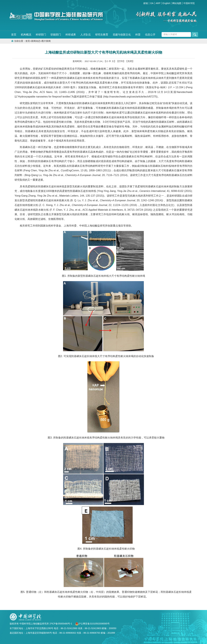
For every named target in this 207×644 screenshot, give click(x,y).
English (166, 3)
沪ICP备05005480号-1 (61, 624)
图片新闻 (46, 41)
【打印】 (121, 61)
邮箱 (146, 3)
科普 (138, 35)
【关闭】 (130, 61)
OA (152, 3)
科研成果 (71, 35)
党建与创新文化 (122, 35)
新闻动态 (36, 41)
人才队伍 (86, 35)
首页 (14, 35)
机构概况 (26, 35)
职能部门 (56, 35)
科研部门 (41, 35)
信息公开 (150, 35)
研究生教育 (102, 35)
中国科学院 (189, 3)
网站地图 (177, 3)
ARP (158, 3)
